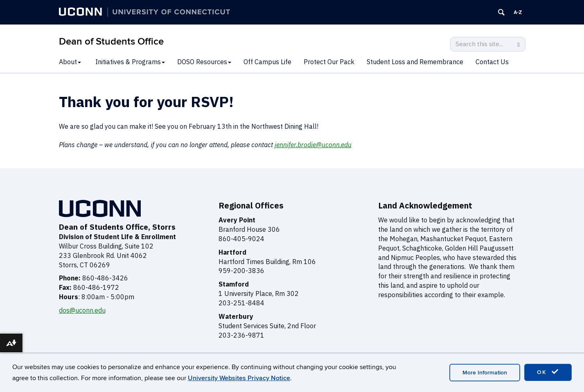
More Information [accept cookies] (485, 373)
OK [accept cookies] (548, 372)
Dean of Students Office (111, 41)
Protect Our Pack (329, 62)
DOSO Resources (204, 62)
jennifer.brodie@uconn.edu (313, 145)
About (70, 62)
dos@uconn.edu (82, 310)
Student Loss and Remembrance (415, 62)
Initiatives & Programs (130, 62)
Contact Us (492, 62)
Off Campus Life (267, 62)
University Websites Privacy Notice (239, 378)
